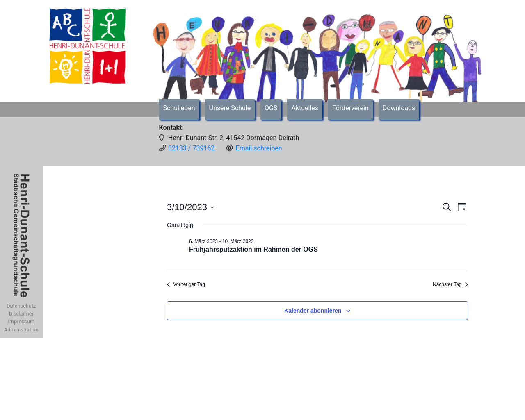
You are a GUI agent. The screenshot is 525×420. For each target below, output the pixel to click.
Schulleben (179, 108)
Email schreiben (259, 148)
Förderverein (350, 108)
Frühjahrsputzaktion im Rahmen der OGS (253, 249)
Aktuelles (305, 108)
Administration (21, 330)
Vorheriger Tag (186, 284)
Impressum (21, 321)
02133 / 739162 (191, 148)
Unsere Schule (230, 108)
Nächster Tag (450, 284)
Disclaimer (21, 314)
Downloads (399, 108)
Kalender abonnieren (313, 311)
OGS (271, 108)
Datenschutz (21, 306)
